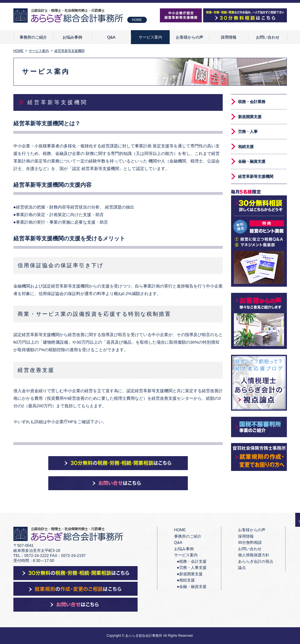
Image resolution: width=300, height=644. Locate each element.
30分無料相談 (250, 542)
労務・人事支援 (193, 568)
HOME (137, 20)
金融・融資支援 (252, 161)
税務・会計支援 (193, 561)
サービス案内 (150, 37)
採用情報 (229, 37)
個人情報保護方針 (254, 555)
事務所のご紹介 (33, 37)
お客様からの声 (189, 37)
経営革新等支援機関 (256, 176)
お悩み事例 (72, 37)
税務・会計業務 (252, 102)
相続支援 (246, 147)
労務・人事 (248, 131)
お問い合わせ (268, 37)
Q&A (111, 37)
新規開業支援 (250, 117)
